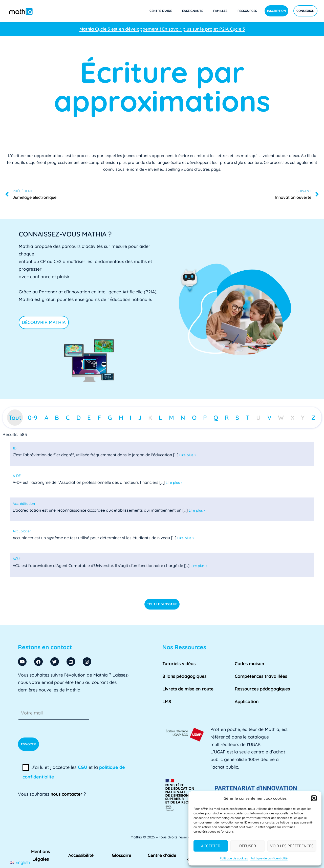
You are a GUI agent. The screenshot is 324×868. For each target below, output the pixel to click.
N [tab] (183, 418)
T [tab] (248, 418)
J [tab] (140, 418)
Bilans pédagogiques (184, 676)
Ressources (247, 11)
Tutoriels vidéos (179, 663)
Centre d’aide (161, 11)
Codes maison (249, 663)
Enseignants (193, 11)
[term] (15, 448)
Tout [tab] (15, 418)
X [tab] (293, 418)
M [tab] (171, 418)
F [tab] (99, 418)
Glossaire (122, 855)
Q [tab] (216, 418)
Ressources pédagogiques (262, 689)
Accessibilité (81, 855)
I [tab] (131, 418)
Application (247, 701)
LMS (167, 701)
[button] (314, 798)
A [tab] (46, 418)
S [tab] (237, 418)
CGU (83, 767)
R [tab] (227, 418)
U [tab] (258, 418)
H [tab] (121, 418)
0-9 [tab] (33, 418)
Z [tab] (313, 418)
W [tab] (281, 418)
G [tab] (110, 418)
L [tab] (160, 418)
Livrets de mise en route (188, 689)
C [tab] (68, 418)
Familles (220, 11)
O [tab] (194, 418)
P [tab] (205, 418)
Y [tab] (303, 418)
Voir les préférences (292, 846)
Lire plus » (188, 455)
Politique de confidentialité (269, 858)
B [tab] (57, 418)
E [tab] (89, 418)
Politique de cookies (234, 858)
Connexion (305, 11)
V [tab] (269, 418)
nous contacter (67, 794)
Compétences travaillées (261, 676)
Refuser (248, 846)
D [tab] (79, 418)
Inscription (276, 11)
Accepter (211, 846)
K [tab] (150, 418)
